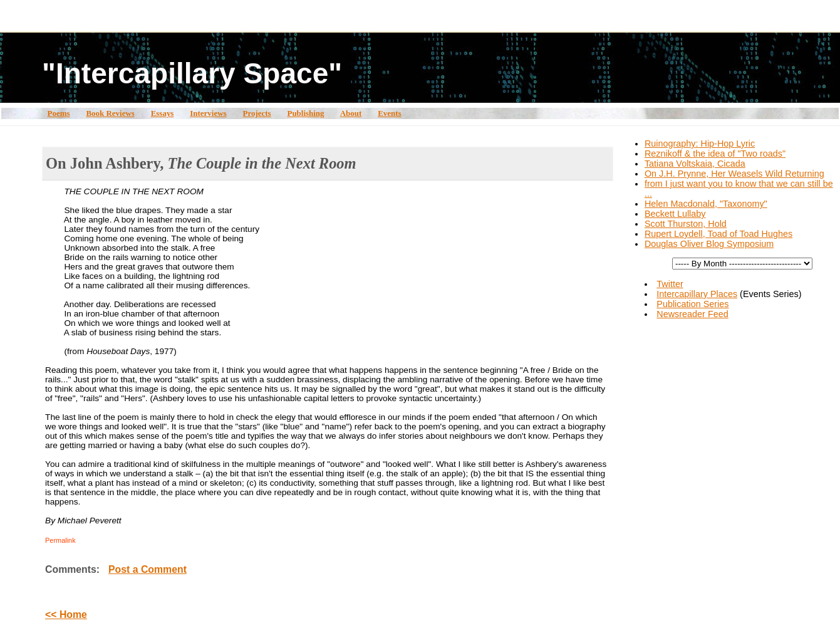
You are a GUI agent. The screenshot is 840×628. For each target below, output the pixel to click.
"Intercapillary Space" (192, 73)
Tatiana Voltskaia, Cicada (695, 164)
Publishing (305, 113)
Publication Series (692, 304)
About (351, 113)
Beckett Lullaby (675, 214)
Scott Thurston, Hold (686, 224)
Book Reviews (110, 113)
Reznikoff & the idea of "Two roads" (715, 154)
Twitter (670, 284)
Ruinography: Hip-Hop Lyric (700, 144)
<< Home (66, 615)
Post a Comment (148, 569)
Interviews (208, 113)
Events (389, 113)
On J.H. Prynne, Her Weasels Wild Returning (734, 174)
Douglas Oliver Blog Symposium (709, 244)
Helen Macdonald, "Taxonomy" (706, 204)
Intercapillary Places (697, 294)
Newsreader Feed (692, 314)
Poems (59, 113)
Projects (257, 113)
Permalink (60, 540)
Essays (163, 113)
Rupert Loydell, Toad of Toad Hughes (718, 234)
